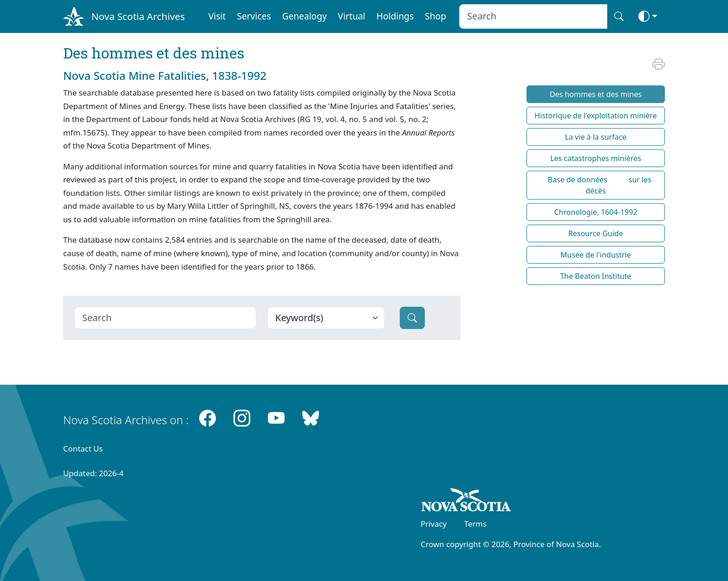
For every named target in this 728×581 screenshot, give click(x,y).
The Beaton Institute (595, 276)
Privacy (434, 524)
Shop (435, 16)
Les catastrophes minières (596, 158)
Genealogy (304, 16)
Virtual (352, 16)
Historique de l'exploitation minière (595, 116)
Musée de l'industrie (596, 255)
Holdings (395, 16)
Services (254, 16)
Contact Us (83, 449)
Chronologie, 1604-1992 (595, 212)
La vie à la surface (596, 137)
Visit (217, 16)
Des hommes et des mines (596, 94)
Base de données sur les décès (596, 185)
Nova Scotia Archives (138, 16)
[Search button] (619, 16)
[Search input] (533, 16)
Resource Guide (596, 233)
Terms (475, 524)
